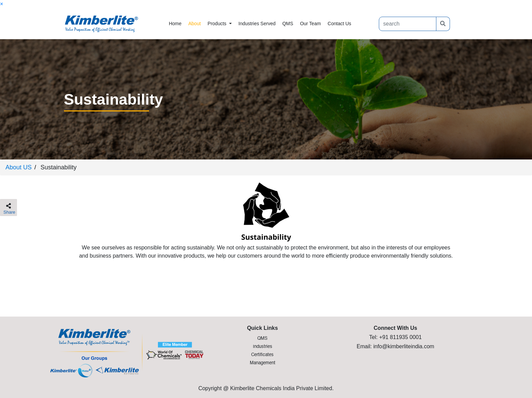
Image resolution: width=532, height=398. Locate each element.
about (195, 24)
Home (177, 23)
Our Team (310, 24)
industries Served (257, 24)
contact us (340, 24)
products (218, 24)
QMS (288, 24)
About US (19, 167)
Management (263, 363)
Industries (263, 347)
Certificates (262, 355)
